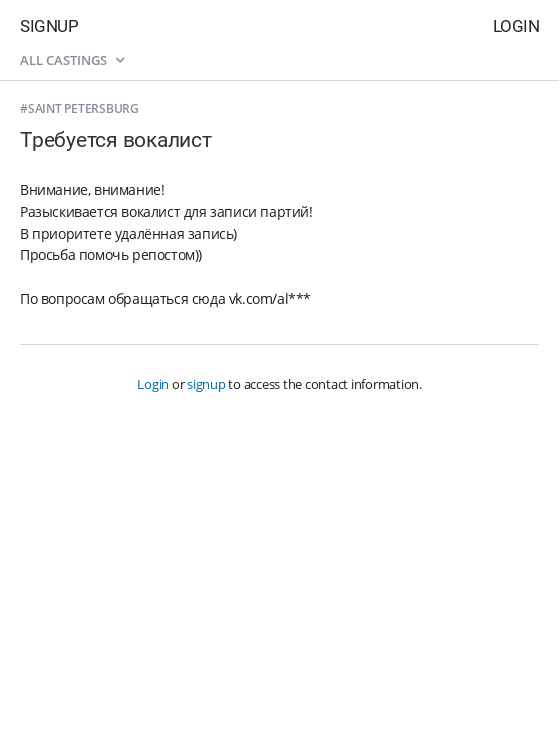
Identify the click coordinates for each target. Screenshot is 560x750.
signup (206, 384)
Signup (49, 26)
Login (516, 26)
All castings (72, 60)
